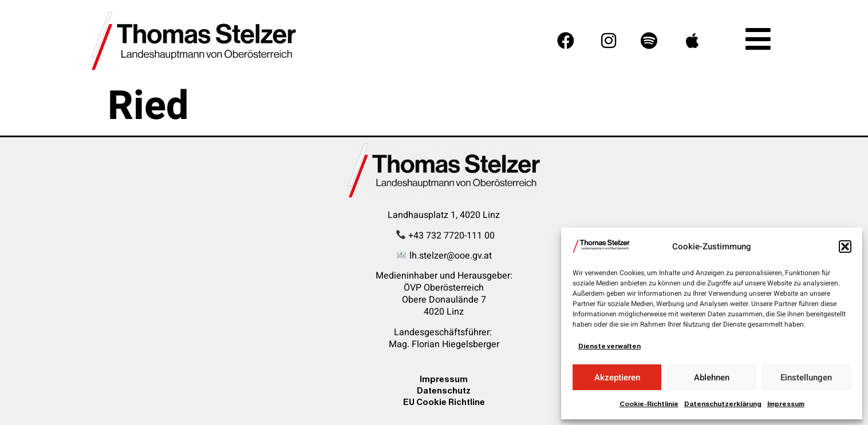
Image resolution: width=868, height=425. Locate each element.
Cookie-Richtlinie (649, 404)
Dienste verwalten (609, 346)
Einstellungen (806, 378)
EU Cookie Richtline (444, 402)
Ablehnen (712, 378)
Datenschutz (444, 390)
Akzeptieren (617, 378)
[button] (845, 247)
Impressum (786, 404)
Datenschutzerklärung (723, 404)
